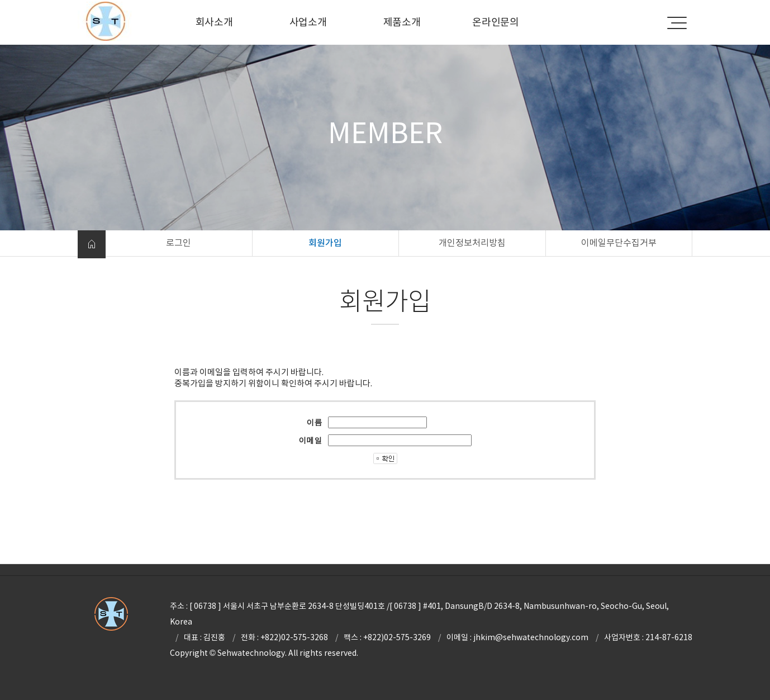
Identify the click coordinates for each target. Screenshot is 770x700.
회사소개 (214, 22)
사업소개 (308, 22)
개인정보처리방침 (472, 243)
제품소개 (402, 22)
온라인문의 (496, 22)
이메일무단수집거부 (619, 243)
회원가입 (325, 243)
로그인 (179, 243)
